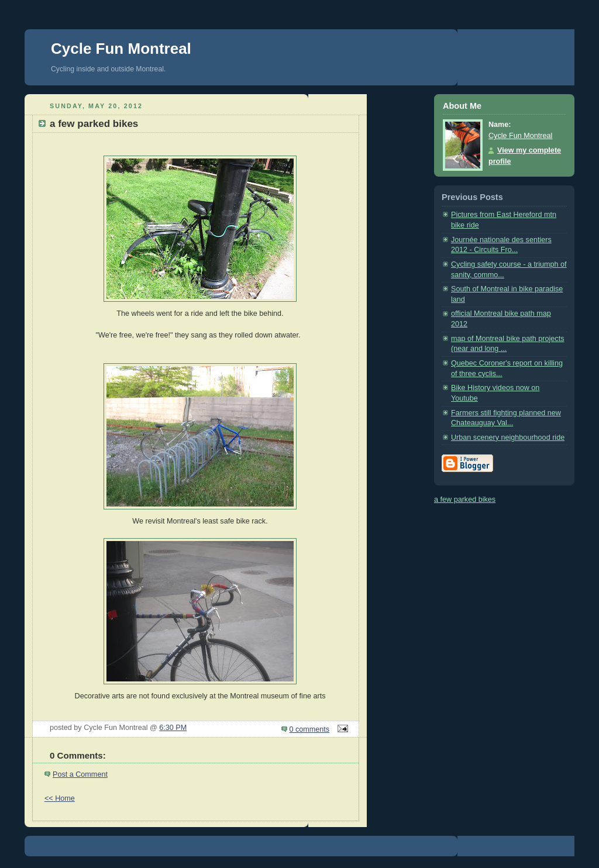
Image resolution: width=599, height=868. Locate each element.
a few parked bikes (465, 500)
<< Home (60, 798)
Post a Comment (80, 774)
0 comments (310, 729)
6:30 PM (173, 728)
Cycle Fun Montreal (121, 49)
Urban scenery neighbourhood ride (508, 438)
